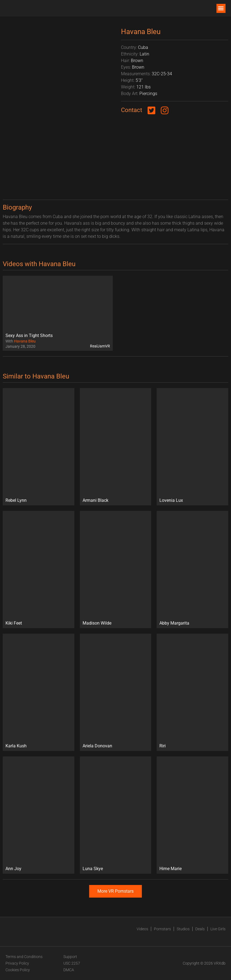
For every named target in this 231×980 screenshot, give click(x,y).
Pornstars (162, 929)
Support (70, 957)
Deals (200, 929)
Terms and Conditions (24, 957)
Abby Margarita (174, 623)
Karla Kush (16, 746)
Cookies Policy (18, 970)
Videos (142, 929)
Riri (163, 746)
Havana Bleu (25, 341)
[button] (221, 8)
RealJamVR (100, 346)
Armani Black (95, 500)
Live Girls (218, 929)
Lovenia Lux (171, 500)
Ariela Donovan (97, 746)
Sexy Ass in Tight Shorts (29, 336)
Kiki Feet (14, 623)
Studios (183, 929)
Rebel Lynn (16, 500)
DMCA (69, 970)
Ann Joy (13, 869)
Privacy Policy (17, 963)
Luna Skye (93, 869)
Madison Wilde (97, 623)
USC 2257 (72, 963)
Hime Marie (171, 869)
